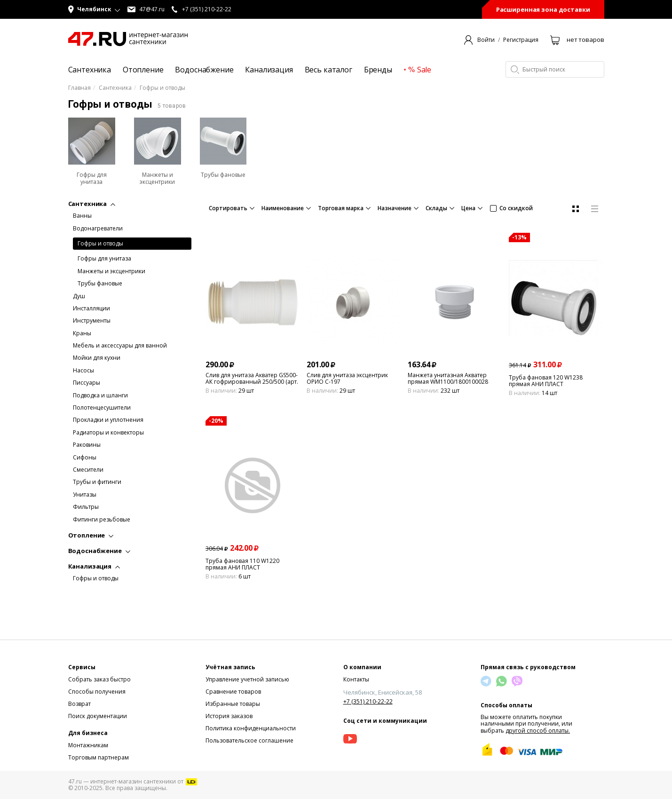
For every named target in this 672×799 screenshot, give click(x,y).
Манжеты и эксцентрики (111, 271)
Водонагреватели (98, 229)
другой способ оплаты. (538, 731)
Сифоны (85, 458)
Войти (486, 40)
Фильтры (86, 507)
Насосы (83, 371)
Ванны (82, 216)
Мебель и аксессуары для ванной (120, 346)
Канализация (269, 70)
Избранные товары (233, 704)
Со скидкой (511, 208)
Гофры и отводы (100, 243)
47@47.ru (146, 9)
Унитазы (85, 495)
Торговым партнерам (99, 757)
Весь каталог (328, 70)
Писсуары (87, 383)
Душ (79, 296)
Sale (420, 70)
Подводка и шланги (100, 396)
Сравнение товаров (233, 692)
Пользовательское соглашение (249, 740)
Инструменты (92, 321)
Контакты (356, 679)
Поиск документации (98, 716)
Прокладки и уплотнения (108, 420)
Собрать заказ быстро (99, 679)
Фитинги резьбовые (102, 520)
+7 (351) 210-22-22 (368, 702)
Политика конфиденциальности (251, 728)
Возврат (79, 704)
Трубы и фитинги (97, 482)
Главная (79, 88)
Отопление (143, 70)
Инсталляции (91, 309)
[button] (94, 9)
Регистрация (521, 40)
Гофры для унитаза (104, 259)
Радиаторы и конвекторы (108, 433)
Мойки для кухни (97, 358)
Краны (82, 333)
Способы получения (97, 692)
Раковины (87, 445)
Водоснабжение (204, 70)
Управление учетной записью (247, 679)
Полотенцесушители (102, 408)
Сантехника (90, 70)
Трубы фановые (100, 284)
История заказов (229, 716)
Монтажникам (88, 745)
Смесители (88, 470)
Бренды (378, 70)
